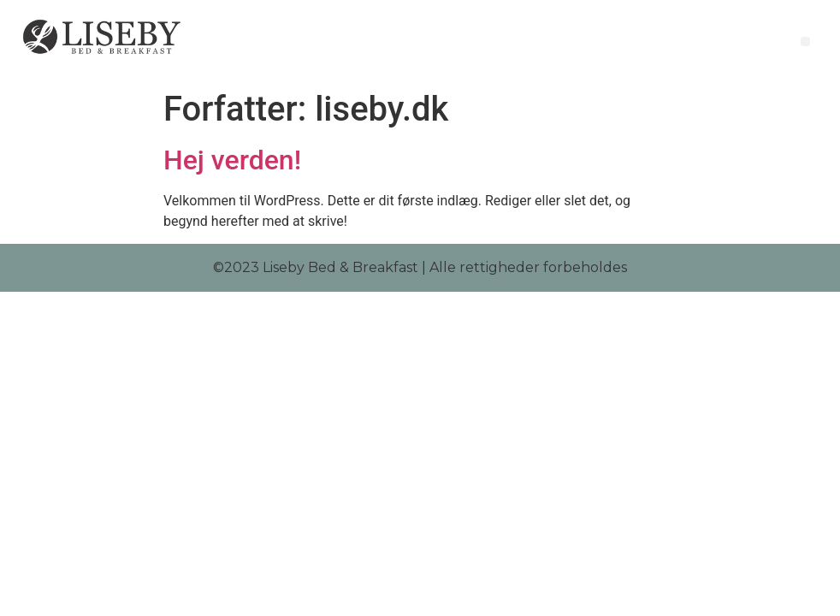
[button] (805, 41)
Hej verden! (232, 160)
